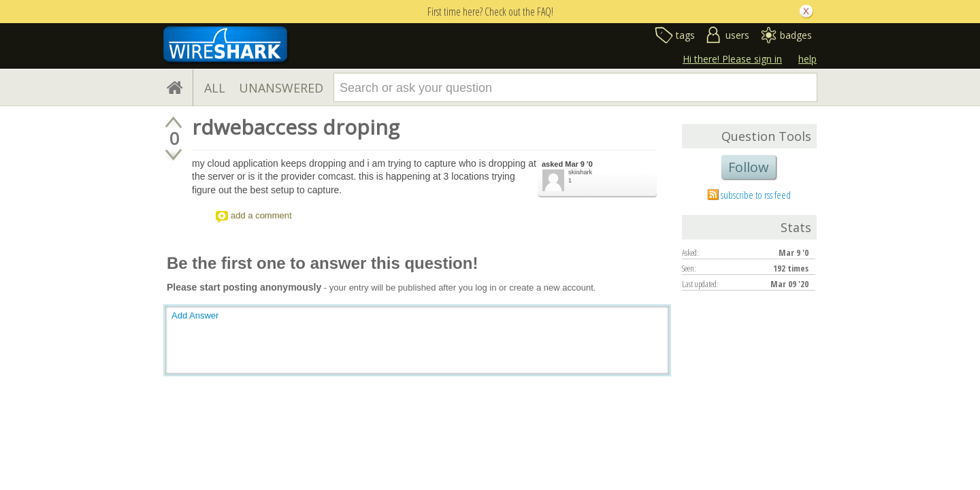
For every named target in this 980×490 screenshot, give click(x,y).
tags (685, 35)
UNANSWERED (281, 88)
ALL (215, 88)
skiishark (580, 172)
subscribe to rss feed (756, 195)
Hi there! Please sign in (732, 59)
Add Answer (195, 315)
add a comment (261, 215)
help (807, 59)
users (737, 35)
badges (796, 35)
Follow (749, 167)
